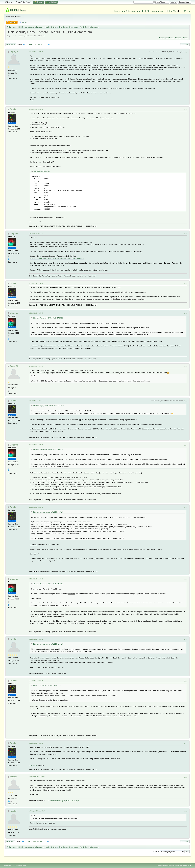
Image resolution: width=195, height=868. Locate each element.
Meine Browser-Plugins (57, 801)
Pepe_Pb (14, 52)
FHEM (145, 11)
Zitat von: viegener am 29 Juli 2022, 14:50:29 (48, 512)
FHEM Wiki (172, 11)
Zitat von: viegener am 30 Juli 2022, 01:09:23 (48, 644)
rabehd (13, 639)
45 (32, 44)
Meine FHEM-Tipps (73, 801)
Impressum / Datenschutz (127, 11)
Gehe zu (156, 852)
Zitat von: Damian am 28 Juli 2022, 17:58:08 (48, 318)
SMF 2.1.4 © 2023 (9, 865)
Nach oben (10, 841)
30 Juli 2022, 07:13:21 (36, 639)
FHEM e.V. (185, 11)
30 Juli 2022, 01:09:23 (36, 579)
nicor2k (13, 777)
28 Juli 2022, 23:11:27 (36, 401)
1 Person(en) (33, 222)
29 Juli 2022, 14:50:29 (36, 445)
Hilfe (159, 865)
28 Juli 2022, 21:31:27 (36, 366)
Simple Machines (21, 865)
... (28, 44)
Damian (14, 109)
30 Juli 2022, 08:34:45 (36, 681)
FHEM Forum (19, 10)
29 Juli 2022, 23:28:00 (36, 507)
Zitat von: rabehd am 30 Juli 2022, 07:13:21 (48, 686)
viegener (14, 234)
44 (30, 44)
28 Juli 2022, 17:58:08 (36, 283)
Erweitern (46, 171)
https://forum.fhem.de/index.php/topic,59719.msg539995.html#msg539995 (57, 258)
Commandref (157, 11)
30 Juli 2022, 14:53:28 (36, 743)
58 (46, 44)
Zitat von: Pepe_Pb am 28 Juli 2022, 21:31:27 (48, 406)
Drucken (185, 45)
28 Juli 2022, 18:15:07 (36, 313)
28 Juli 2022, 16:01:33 (36, 233)
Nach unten (11, 44)
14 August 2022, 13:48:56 (37, 811)
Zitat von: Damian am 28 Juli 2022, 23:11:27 (48, 450)
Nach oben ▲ (187, 865)
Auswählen (38, 171)
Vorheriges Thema (166, 38)
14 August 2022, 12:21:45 (37, 777)
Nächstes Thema (182, 38)
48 (42, 44)
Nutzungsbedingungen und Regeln (171, 865)
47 (39, 44)
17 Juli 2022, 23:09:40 (36, 52)
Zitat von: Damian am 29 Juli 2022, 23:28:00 (48, 584)
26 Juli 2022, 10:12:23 (36, 109)
